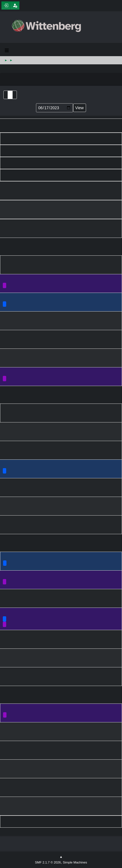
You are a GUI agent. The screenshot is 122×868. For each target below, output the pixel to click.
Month (10, 95)
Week (15, 95)
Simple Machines (75, 862)
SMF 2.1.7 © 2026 (48, 862)
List (6, 95)
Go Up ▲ (61, 857)
